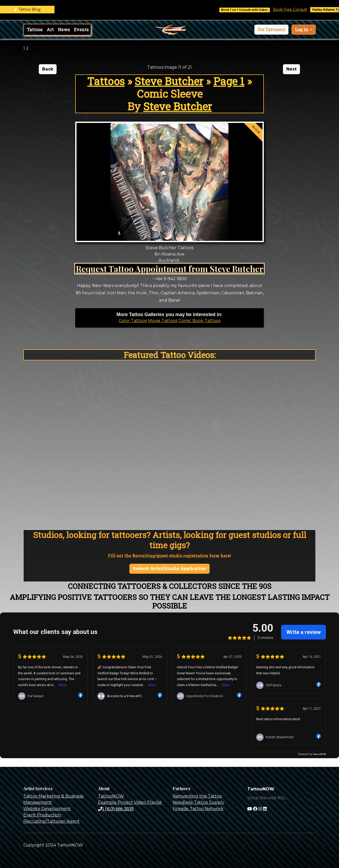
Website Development (47, 809)
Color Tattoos (133, 321)
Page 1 (229, 81)
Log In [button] (302, 29)
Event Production (42, 815)
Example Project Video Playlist (130, 802)
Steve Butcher (169, 81)
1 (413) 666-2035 (116, 809)
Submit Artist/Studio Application (169, 569)
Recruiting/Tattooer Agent (51, 821)
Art (50, 29)
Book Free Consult (298, 9)
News (64, 29)
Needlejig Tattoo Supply (198, 802)
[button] (271, 30)
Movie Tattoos (163, 321)
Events (81, 29)
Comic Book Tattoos (199, 321)
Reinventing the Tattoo (197, 796)
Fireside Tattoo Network (198, 809)
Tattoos (35, 29)
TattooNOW (111, 796)
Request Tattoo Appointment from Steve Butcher (170, 268)
